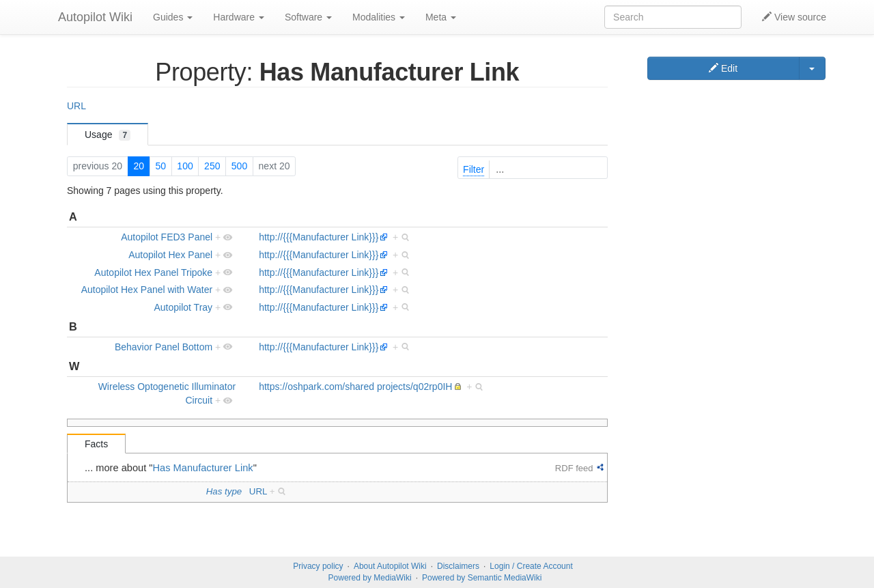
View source (794, 17)
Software (308, 17)
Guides (173, 17)
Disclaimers (458, 566)
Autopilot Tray (184, 307)
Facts (96, 444)
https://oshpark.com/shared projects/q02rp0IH (355, 387)
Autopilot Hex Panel (170, 255)
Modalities (379, 17)
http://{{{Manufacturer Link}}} (319, 237)
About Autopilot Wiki (390, 566)
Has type (224, 491)
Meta (441, 17)
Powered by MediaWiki (370, 578)
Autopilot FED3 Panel (167, 237)
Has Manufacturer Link (203, 468)
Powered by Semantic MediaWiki (482, 578)
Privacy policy (318, 566)
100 (185, 166)
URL (76, 106)
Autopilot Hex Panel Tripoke (153, 272)
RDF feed (574, 468)
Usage (108, 135)
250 (212, 166)
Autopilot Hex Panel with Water (147, 290)
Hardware (239, 17)
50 (160, 166)
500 (239, 166)
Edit (723, 68)
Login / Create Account (531, 566)
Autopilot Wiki (95, 17)
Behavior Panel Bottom (164, 347)
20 (139, 166)
